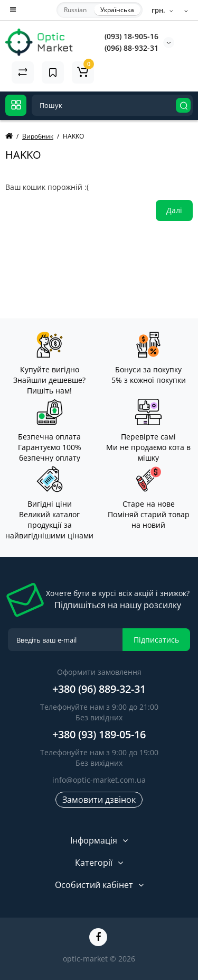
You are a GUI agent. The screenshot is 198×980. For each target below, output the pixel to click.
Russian (75, 10)
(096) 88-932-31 (131, 48)
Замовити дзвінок (99, 800)
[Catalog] (16, 105)
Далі (174, 210)
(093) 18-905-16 (131, 36)
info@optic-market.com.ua (99, 780)
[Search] (183, 105)
